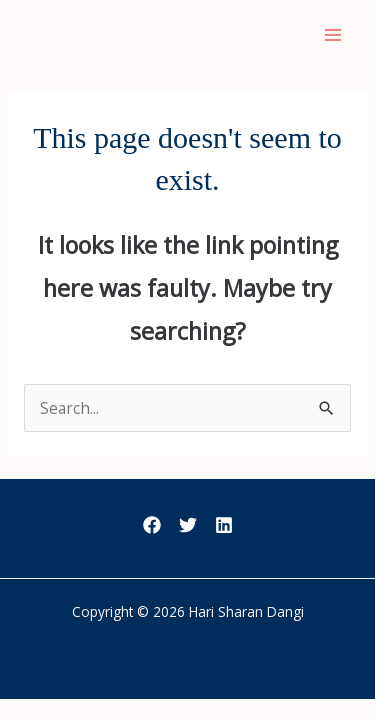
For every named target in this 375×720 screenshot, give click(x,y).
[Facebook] (152, 525)
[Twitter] (188, 525)
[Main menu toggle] (333, 34)
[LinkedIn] (224, 525)
